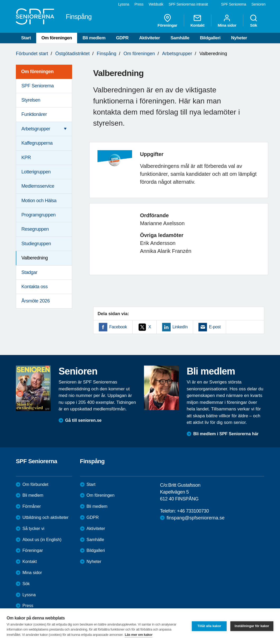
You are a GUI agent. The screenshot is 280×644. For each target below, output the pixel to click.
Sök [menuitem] (254, 21)
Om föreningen (57, 38)
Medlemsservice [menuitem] (38, 186)
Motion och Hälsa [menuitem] (39, 201)
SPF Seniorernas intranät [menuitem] (188, 4)
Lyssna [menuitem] (124, 4)
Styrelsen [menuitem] (31, 100)
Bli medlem (94, 38)
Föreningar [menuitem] (167, 21)
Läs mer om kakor (139, 635)
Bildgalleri (210, 38)
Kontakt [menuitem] (197, 21)
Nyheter (239, 38)
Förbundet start (32, 54)
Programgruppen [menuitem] (38, 215)
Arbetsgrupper (177, 54)
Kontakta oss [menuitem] (34, 287)
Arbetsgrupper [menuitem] (36, 129)
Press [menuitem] (139, 4)
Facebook (118, 327)
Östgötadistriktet (72, 54)
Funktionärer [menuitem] (34, 114)
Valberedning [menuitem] (35, 258)
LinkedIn (180, 327)
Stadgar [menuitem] (29, 272)
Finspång (106, 54)
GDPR (122, 38)
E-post (215, 327)
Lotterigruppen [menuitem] (36, 172)
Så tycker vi (33, 529)
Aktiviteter (150, 38)
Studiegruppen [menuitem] (36, 244)
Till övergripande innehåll (0, 0)
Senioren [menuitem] (258, 4)
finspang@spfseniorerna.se (196, 518)
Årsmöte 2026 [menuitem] (36, 301)
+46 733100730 (193, 511)
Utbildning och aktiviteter (45, 517)
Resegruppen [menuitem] (35, 229)
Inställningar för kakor (252, 626)
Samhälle (180, 38)
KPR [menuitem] (26, 158)
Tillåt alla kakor (209, 626)
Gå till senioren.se (83, 420)
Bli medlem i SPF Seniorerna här (226, 434)
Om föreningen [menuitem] (37, 72)
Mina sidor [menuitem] (227, 21)
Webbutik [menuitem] (156, 4)
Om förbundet (35, 484)
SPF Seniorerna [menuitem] (234, 4)
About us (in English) (42, 540)
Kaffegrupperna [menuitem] (37, 143)
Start (26, 38)
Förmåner (32, 506)
